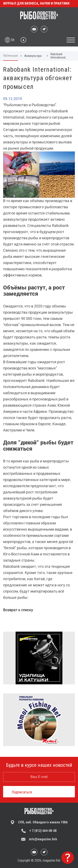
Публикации (11, 56)
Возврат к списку (18, 610)
